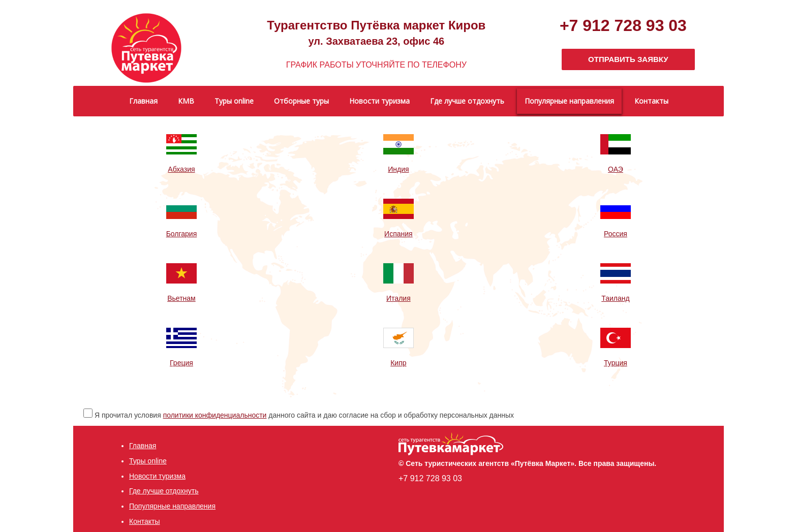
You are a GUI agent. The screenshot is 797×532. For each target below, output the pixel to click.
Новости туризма (157, 476)
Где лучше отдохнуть (164, 491)
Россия (616, 234)
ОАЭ (616, 169)
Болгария (182, 234)
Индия (398, 169)
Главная (143, 446)
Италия (398, 298)
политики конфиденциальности (215, 415)
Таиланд (615, 298)
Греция (181, 363)
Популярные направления (172, 506)
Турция (616, 363)
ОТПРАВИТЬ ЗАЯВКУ (628, 59)
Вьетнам (181, 298)
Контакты (144, 521)
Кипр (398, 363)
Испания (398, 234)
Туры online (148, 461)
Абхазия (181, 169)
